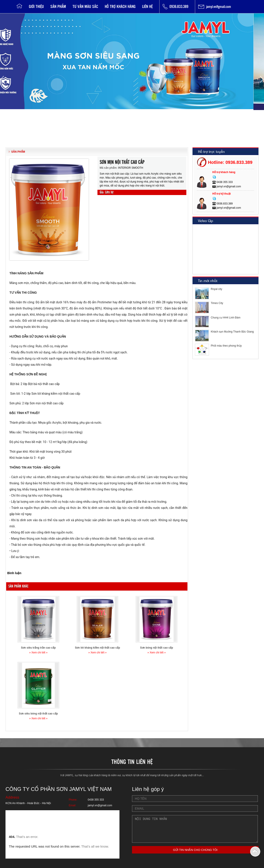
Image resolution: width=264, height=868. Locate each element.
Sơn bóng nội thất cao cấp (157, 648)
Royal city (216, 289)
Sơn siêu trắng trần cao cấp (38, 648)
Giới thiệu (36, 6)
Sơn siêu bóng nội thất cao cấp (38, 714)
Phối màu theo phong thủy (226, 346)
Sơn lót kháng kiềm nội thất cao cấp (97, 648)
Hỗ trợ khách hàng (120, 6)
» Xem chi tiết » (38, 653)
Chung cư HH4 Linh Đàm (226, 318)
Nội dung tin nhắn (195, 831)
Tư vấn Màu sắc (85, 6)
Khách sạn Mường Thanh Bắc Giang (232, 332)
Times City (217, 303)
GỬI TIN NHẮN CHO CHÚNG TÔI (195, 854)
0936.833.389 (179, 6)
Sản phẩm (58, 6)
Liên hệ (147, 6)
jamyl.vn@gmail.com (219, 6)
